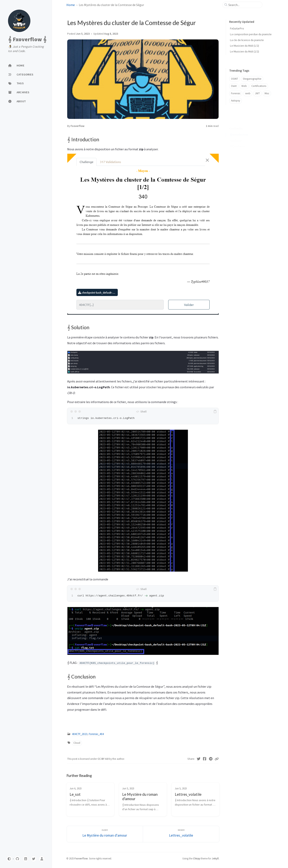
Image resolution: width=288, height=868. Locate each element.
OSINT (234, 79)
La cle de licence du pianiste (247, 40)
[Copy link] (217, 759)
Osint (234, 86)
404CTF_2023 (80, 734)
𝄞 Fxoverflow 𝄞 (27, 39)
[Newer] (181, 834)
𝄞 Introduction (239, 128)
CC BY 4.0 (103, 759)
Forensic (236, 93)
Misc (267, 93)
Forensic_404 (96, 734)
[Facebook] (205, 759)
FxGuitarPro (237, 28)
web (248, 93)
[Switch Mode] (9, 859)
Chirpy (197, 858)
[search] (244, 5)
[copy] (215, 411)
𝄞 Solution (236, 134)
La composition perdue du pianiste (251, 34)
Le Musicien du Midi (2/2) (244, 51)
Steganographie (252, 79)
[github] (17, 859)
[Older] (105, 834)
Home (71, 5)
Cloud (77, 743)
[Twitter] (34, 859)
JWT (257, 93)
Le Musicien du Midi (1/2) (244, 46)
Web (244, 86)
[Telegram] (211, 759)
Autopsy (235, 101)
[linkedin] (26, 859)
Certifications (259, 86)
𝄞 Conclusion (237, 140)
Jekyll (215, 858)
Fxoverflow (77, 126)
